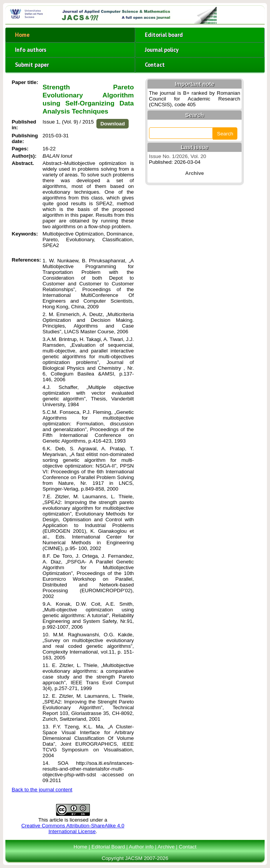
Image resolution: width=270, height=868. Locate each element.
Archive (166, 847)
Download (113, 124)
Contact (155, 65)
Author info (141, 847)
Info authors (31, 50)
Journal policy (162, 50)
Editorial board (164, 35)
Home (22, 35)
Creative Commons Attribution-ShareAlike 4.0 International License (73, 828)
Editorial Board (108, 847)
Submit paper (32, 65)
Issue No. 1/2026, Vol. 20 (178, 156)
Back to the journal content (42, 790)
